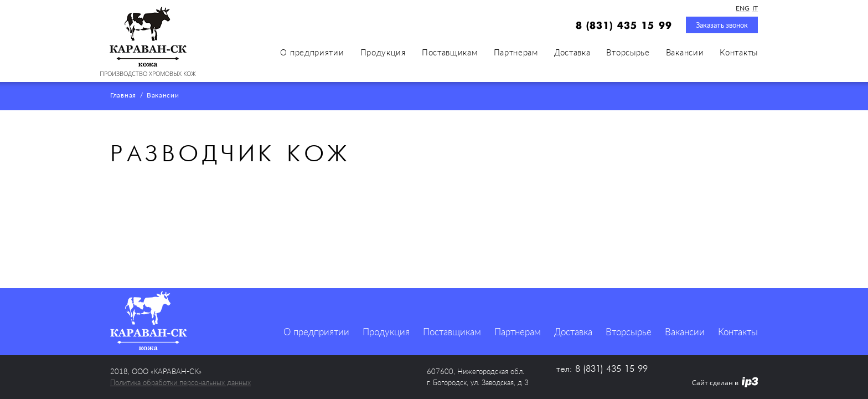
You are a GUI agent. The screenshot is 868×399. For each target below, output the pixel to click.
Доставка (572, 52)
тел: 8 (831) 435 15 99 (602, 369)
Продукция (383, 52)
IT (755, 9)
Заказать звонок (722, 25)
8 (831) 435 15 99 (624, 26)
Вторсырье (628, 52)
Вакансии (685, 52)
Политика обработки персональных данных (180, 382)
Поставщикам (450, 52)
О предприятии (312, 52)
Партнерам (516, 52)
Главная (123, 96)
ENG (743, 9)
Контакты (739, 52)
